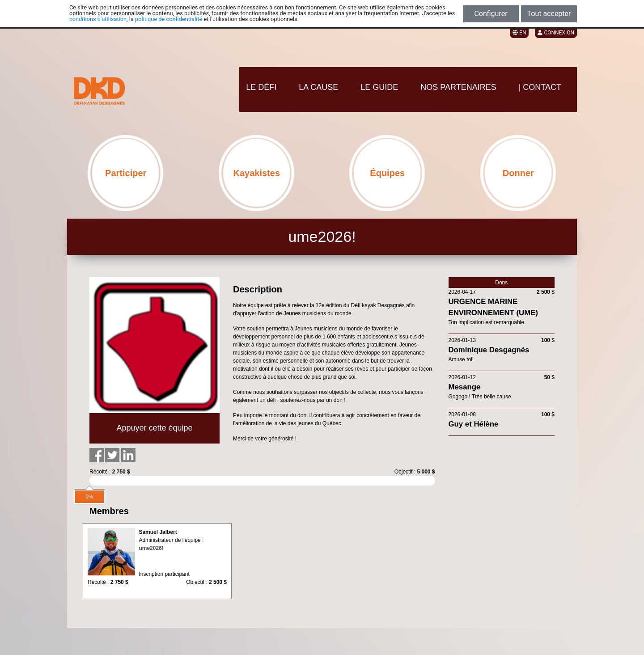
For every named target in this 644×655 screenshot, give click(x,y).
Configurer (491, 14)
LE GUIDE (379, 87)
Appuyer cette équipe (154, 428)
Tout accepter (549, 14)
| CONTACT (540, 87)
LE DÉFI (261, 87)
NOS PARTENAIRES (458, 87)
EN (519, 33)
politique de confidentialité (169, 19)
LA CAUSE (318, 87)
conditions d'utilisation (98, 19)
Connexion (556, 33)
